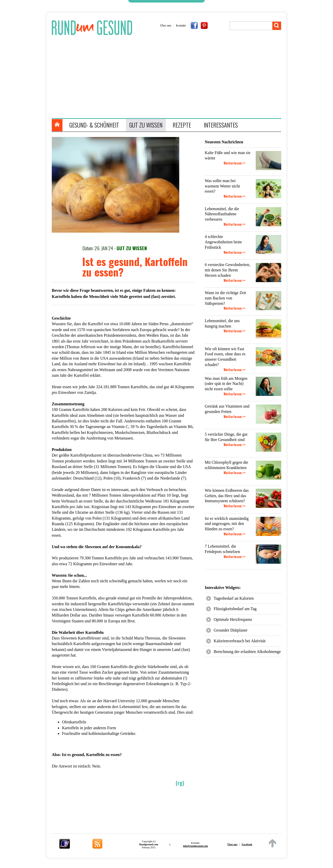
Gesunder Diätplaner (231, 630)
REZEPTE (182, 125)
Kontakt (181, 26)
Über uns (166, 26)
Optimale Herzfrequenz (233, 619)
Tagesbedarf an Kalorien (234, 598)
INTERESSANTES (221, 125)
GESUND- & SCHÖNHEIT (94, 125)
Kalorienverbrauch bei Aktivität (240, 641)
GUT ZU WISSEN (146, 125)
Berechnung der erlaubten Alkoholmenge (247, 652)
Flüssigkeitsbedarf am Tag (235, 609)
